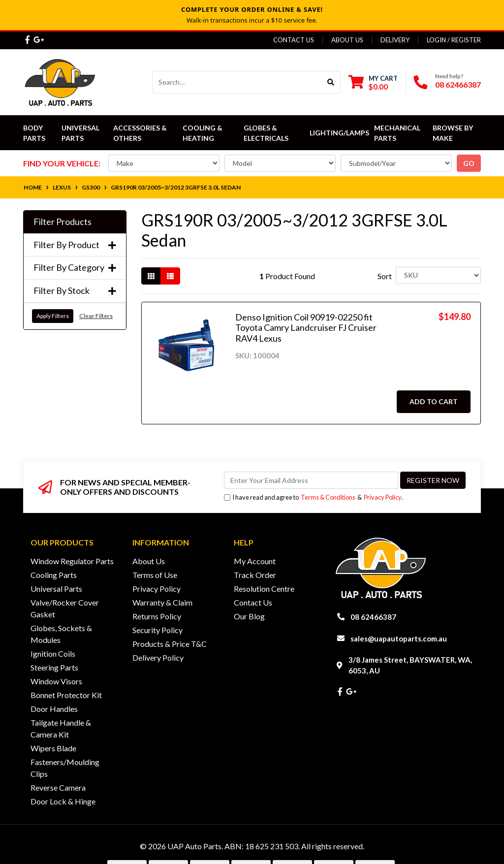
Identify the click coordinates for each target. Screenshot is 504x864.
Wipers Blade (53, 748)
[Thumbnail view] (151, 276)
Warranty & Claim (162, 602)
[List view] (170, 276)
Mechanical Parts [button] (398, 133)
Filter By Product (75, 245)
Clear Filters (96, 316)
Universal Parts (81, 133)
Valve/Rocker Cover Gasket (65, 608)
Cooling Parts (54, 575)
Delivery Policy (158, 657)
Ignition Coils (53, 654)
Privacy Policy (383, 497)
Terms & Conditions (328, 497)
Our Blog (249, 616)
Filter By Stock (75, 291)
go (469, 163)
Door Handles (54, 709)
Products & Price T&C (170, 644)
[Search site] (331, 82)
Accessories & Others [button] (141, 133)
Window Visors (56, 681)
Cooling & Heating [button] (203, 133)
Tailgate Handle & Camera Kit (61, 728)
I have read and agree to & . (314, 497)
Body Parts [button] (34, 133)
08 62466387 (458, 84)
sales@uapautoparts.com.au (399, 639)
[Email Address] (311, 480)
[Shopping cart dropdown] (373, 82)
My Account (255, 561)
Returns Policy (157, 616)
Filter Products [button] (63, 222)
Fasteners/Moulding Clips (65, 768)
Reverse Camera (58, 787)
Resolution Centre (264, 589)
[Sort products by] (438, 275)
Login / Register (454, 40)
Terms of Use (155, 575)
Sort (385, 276)
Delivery (395, 40)
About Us (347, 40)
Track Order (255, 575)
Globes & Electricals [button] (266, 133)
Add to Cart (434, 401)
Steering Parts (54, 667)
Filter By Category (75, 268)
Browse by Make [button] (454, 133)
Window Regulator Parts (72, 561)
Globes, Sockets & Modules (61, 634)
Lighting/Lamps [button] (339, 133)
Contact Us (294, 40)
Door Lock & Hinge (63, 801)
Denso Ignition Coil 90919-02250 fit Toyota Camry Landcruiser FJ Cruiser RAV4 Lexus (306, 328)
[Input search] (237, 82)
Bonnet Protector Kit (66, 695)
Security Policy (157, 630)
